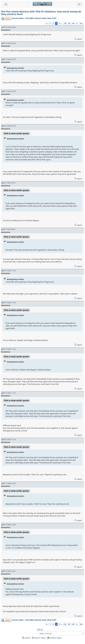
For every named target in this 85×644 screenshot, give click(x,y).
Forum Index (18, 18)
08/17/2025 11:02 (9, 271)
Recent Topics (40, 638)
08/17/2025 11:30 (9, 349)
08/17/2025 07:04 (9, 91)
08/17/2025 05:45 (9, 59)
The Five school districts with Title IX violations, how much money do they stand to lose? (41, 13)
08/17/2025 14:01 (9, 571)
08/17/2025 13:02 (9, 483)
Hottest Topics (56, 638)
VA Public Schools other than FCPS (41, 18)
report (78, 39)
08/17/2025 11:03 (9, 303)
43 (69, 23)
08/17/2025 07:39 (9, 126)
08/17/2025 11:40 (9, 440)
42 (65, 23)
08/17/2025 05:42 (9, 43)
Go (81, 23)
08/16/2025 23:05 (9, 27)
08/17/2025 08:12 (9, 183)
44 (73, 23)
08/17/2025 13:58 (9, 525)
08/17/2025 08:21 (9, 229)
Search (28, 638)
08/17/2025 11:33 (9, 393)
